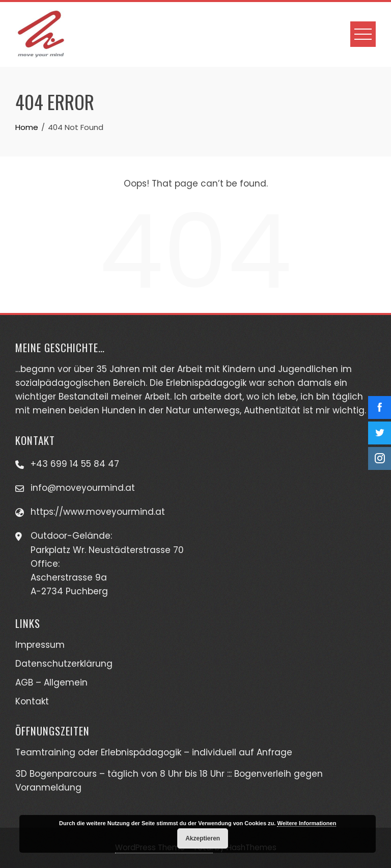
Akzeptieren (203, 838)
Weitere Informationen (306, 823)
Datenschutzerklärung (64, 664)
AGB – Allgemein (51, 682)
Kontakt (32, 701)
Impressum (40, 645)
